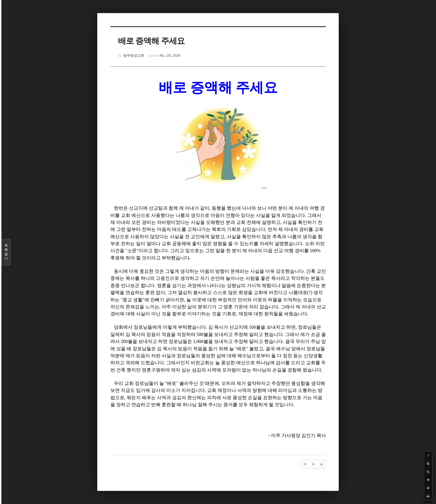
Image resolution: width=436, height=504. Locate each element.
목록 (6, 252)
